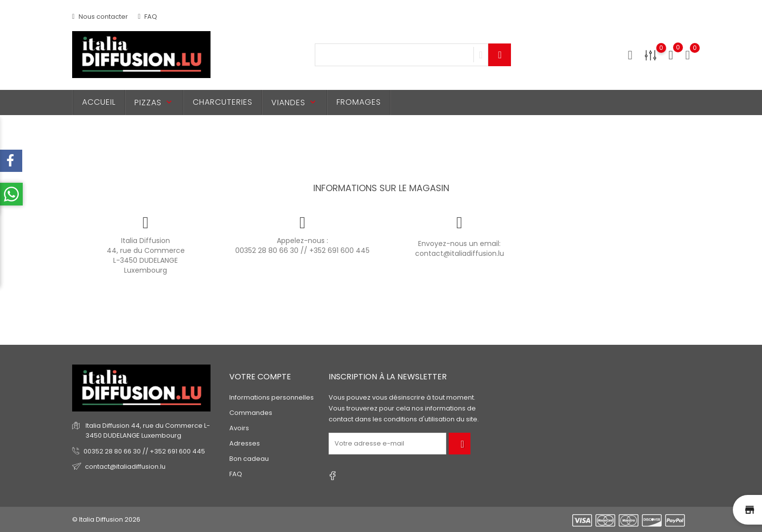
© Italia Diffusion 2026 (106, 519)
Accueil (99, 102)
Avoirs (239, 428)
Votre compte (260, 377)
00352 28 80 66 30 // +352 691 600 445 (302, 250)
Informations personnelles (272, 397)
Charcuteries (223, 102)
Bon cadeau (249, 459)
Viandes (295, 102)
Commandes (251, 413)
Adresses (245, 443)
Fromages (359, 102)
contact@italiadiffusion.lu (460, 253)
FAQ (148, 17)
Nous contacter (100, 17)
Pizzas (154, 102)
